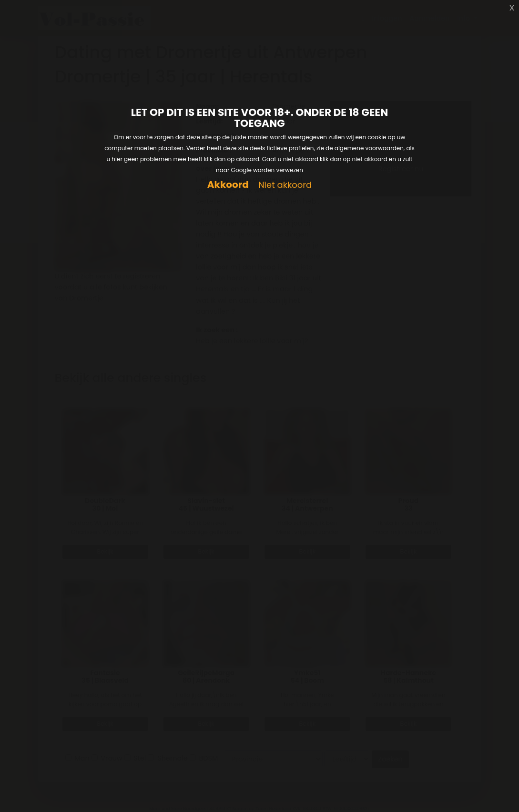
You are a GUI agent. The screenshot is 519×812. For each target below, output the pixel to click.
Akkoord (228, 185)
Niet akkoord (285, 185)
